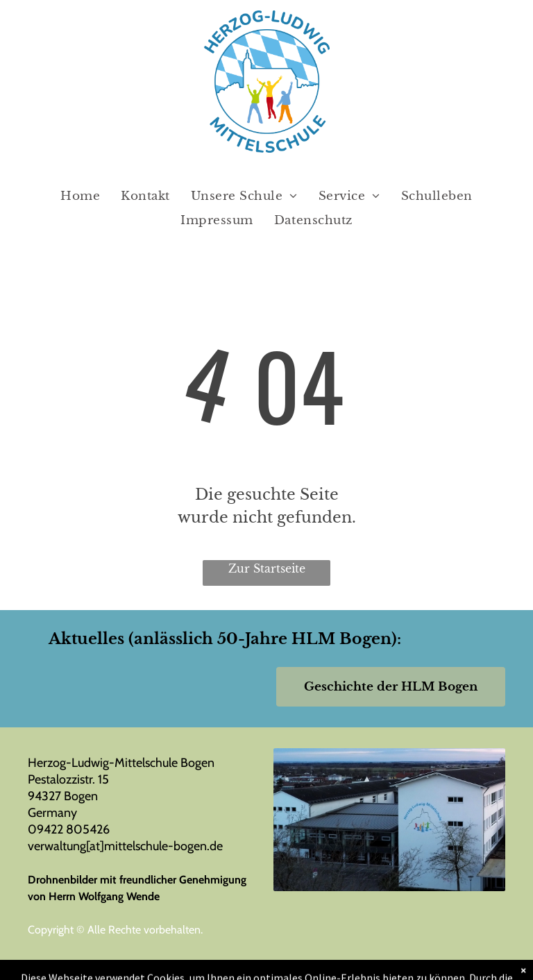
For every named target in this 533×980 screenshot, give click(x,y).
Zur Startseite (267, 568)
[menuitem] (80, 197)
